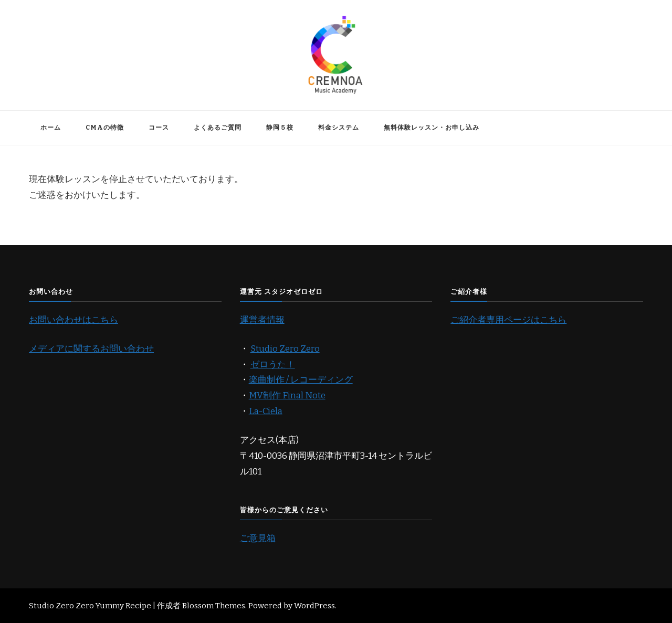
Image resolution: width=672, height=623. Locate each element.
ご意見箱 (258, 538)
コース (159, 128)
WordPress (314, 606)
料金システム (339, 128)
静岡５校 (280, 128)
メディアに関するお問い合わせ (91, 349)
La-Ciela (266, 411)
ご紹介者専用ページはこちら (508, 320)
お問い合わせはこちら (73, 320)
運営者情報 (262, 320)
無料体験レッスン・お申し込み (432, 128)
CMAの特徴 (105, 128)
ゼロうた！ (273, 365)
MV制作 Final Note (287, 395)
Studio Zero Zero (285, 349)
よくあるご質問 (218, 128)
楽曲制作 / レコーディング (301, 380)
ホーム (51, 128)
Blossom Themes (214, 606)
